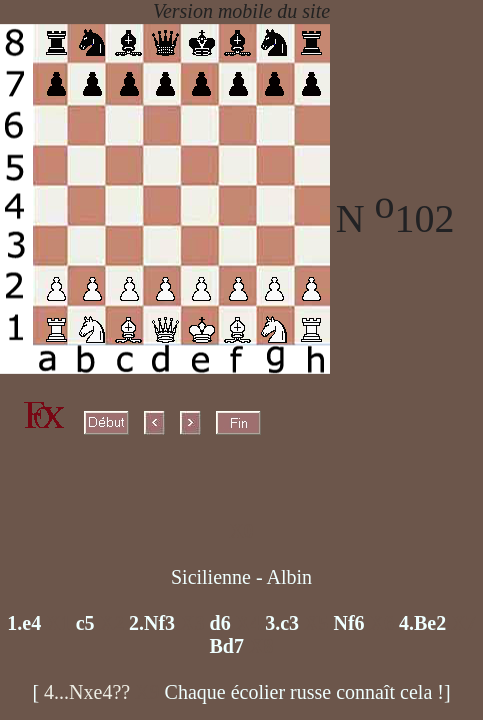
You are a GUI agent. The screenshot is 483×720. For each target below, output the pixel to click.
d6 (220, 623)
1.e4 (24, 623)
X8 (261, 646)
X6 (384, 623)
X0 (241, 531)
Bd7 (227, 646)
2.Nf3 (152, 623)
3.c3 (282, 623)
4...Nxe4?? (87, 692)
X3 (194, 623)
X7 (463, 623)
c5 (85, 623)
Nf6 (348, 623)
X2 (114, 623)
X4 (250, 623)
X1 (60, 623)
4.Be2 (422, 623)
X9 (149, 692)
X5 (318, 623)
